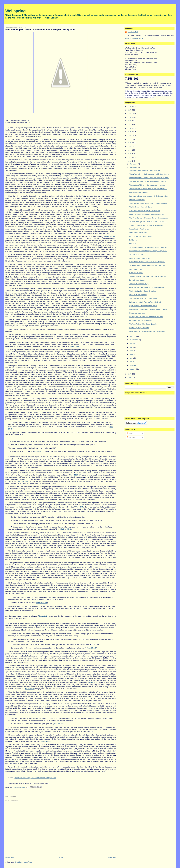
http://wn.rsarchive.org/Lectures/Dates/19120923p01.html (35, 778)
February (133, 365)
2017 (130, 139)
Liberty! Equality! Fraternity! (139, 328)
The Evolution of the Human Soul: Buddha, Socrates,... (149, 203)
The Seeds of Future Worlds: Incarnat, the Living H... (148, 247)
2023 (130, 117)
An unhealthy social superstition (141, 320)
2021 (130, 125)
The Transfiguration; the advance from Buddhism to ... (149, 181)
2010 (130, 374)
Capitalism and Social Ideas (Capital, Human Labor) (148, 309)
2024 (130, 114)
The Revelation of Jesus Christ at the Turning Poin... (148, 189)
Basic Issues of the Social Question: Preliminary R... (148, 331)
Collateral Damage (136, 273)
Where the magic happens (139, 192)
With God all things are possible (141, 236)
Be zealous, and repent (138, 280)
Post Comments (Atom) (24, 862)
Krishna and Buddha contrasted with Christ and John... (149, 196)
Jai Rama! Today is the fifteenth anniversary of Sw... (148, 265)
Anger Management (136, 269)
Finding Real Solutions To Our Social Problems (146, 317)
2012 (130, 157)
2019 (130, 132)
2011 (130, 161)
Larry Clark (133, 32)
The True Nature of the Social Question (143, 324)
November (134, 168)
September (134, 340)
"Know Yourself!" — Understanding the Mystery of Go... (149, 174)
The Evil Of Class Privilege (139, 284)
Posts (130, 433)
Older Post (112, 858)
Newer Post (10, 858)
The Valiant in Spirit (136, 255)
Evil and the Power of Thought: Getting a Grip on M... (148, 251)
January (133, 369)
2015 (130, 146)
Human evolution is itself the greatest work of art (147, 214)
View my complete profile (134, 38)
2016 (130, 143)
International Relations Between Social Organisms (147, 262)
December (134, 164)
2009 (130, 378)
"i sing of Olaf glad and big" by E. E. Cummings (146, 225)
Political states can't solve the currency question (146, 287)
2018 (130, 135)
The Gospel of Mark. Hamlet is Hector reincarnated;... (148, 218)
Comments (131, 437)
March (132, 362)
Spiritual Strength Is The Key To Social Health (146, 302)
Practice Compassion (137, 200)
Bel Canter (133, 240)
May (131, 354)
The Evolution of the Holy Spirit (140, 207)
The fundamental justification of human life (144, 170)
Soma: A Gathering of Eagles (140, 258)
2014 (130, 150)
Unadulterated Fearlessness (139, 229)
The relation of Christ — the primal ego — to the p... (148, 185)
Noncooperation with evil (138, 233)
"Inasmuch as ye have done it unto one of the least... (148, 276)
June (132, 351)
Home (61, 858)
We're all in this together (138, 295)
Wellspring (16, 11)
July (131, 347)
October (133, 336)
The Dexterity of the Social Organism (142, 291)
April (131, 358)
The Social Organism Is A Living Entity (143, 298)
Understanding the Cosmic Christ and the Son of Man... (149, 178)
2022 (130, 121)
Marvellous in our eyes (137, 313)
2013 (130, 154)
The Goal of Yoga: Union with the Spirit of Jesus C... (148, 222)
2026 (130, 106)
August (132, 343)
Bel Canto (133, 244)
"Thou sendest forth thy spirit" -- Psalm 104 (145, 211)
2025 (130, 110)
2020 (130, 128)
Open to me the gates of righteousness (143, 306)
